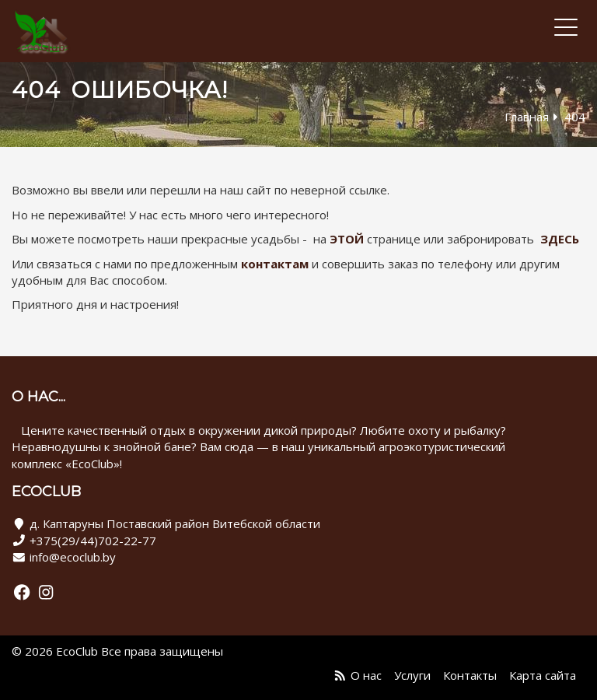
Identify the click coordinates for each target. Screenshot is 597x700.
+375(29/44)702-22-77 (93, 541)
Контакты (470, 675)
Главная (527, 117)
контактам (275, 264)
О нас (366, 675)
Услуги (412, 675)
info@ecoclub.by (73, 557)
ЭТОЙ (347, 239)
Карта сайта (543, 675)
